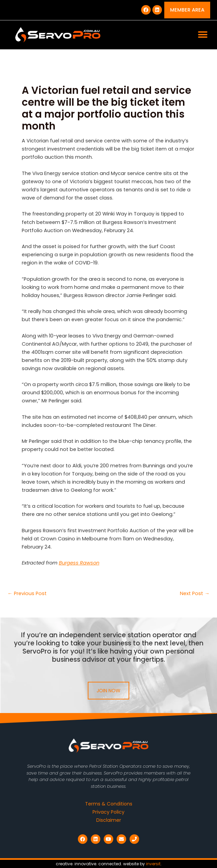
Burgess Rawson (79, 563)
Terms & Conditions (109, 804)
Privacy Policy (108, 812)
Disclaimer (109, 820)
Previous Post (27, 594)
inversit (153, 864)
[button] (203, 35)
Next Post (195, 594)
